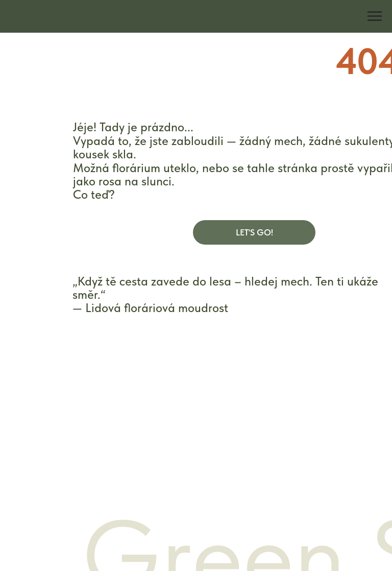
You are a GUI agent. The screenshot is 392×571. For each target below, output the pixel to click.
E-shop (63, 430)
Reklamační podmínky (239, 468)
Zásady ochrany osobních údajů (259, 450)
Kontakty (66, 470)
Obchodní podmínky (236, 431)
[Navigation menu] (375, 16)
